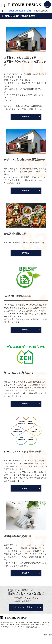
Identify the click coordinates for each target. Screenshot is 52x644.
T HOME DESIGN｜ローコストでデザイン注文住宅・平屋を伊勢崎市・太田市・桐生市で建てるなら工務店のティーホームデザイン (26, 625)
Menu (47, 5)
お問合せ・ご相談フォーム (26, 607)
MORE (26, 117)
